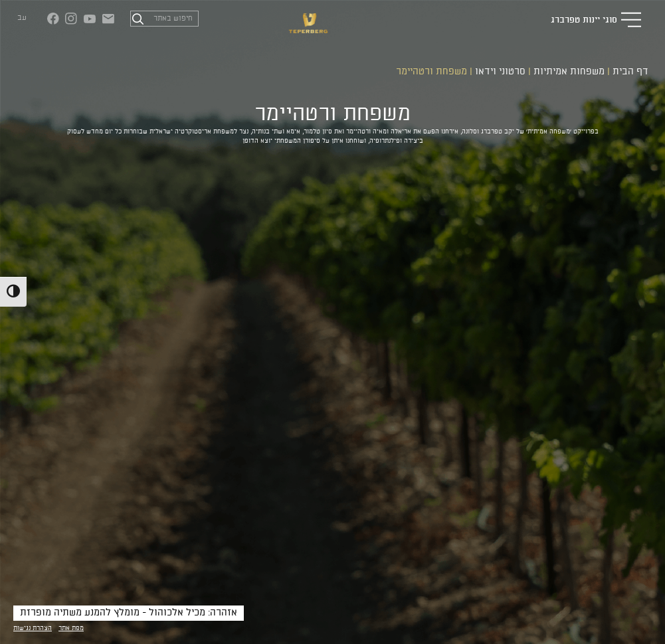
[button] (631, 20)
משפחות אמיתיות (569, 72)
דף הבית (630, 72)
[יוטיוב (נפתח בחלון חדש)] (90, 19)
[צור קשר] (108, 19)
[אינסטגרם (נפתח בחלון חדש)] (71, 19)
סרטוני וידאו (500, 72)
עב (22, 18)
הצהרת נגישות (33, 628)
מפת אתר (71, 628)
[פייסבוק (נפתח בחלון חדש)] (53, 19)
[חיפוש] (138, 19)
